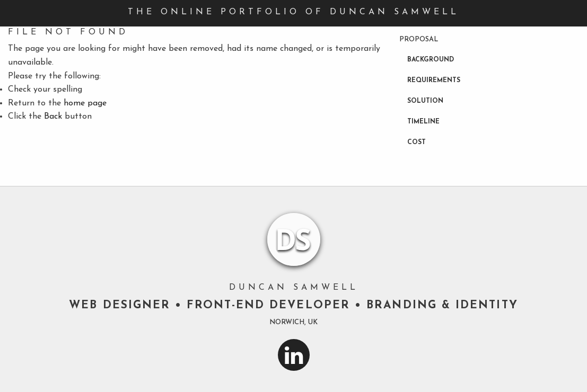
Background (431, 60)
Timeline (423, 122)
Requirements (434, 81)
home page (85, 103)
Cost (417, 142)
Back (53, 117)
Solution (425, 101)
